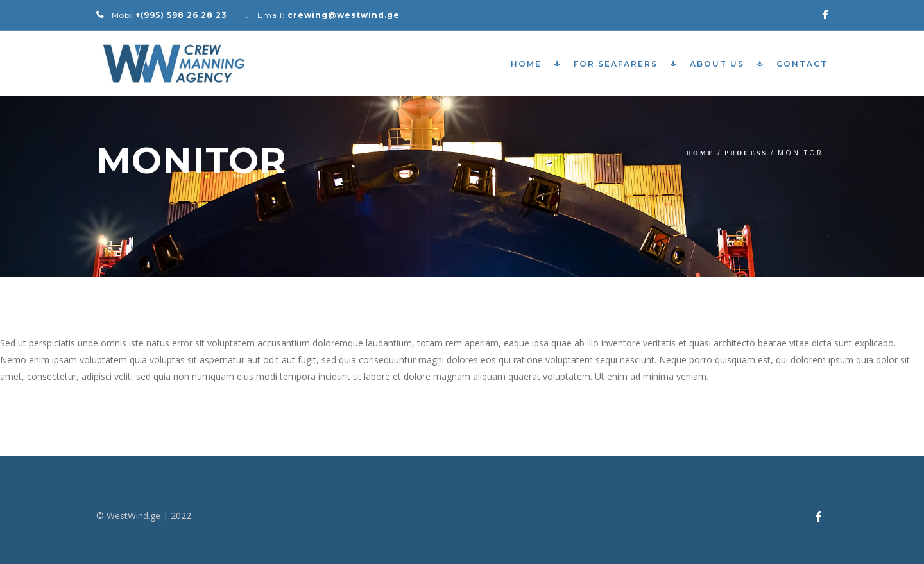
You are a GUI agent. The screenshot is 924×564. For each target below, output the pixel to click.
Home (526, 64)
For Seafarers (616, 64)
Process (746, 153)
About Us (717, 64)
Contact (802, 64)
